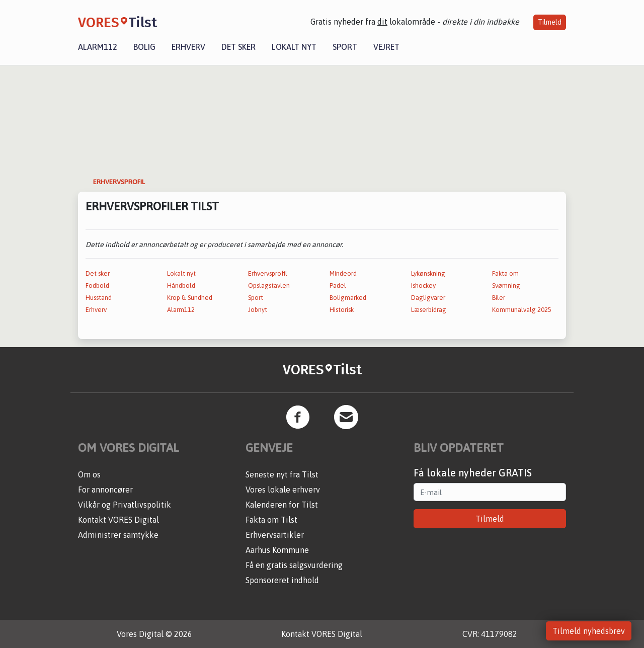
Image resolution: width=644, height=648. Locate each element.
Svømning (506, 286)
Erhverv (188, 47)
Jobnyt (258, 310)
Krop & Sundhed (190, 298)
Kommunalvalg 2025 (522, 310)
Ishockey (423, 286)
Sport (345, 47)
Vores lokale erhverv (283, 490)
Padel (338, 286)
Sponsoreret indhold (282, 580)
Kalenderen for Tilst (282, 505)
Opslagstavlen (269, 286)
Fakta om (505, 273)
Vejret (386, 47)
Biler (499, 298)
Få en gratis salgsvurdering (294, 565)
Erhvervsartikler (275, 535)
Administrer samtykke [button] (118, 535)
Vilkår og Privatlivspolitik (125, 505)
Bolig (144, 47)
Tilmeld (550, 22)
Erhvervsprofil (268, 273)
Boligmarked (348, 298)
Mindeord (343, 273)
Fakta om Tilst (271, 520)
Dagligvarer (428, 298)
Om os (89, 474)
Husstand (99, 298)
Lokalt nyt (294, 47)
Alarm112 (98, 47)
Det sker (238, 47)
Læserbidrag (429, 310)
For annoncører (105, 490)
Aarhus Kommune (277, 550)
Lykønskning (428, 273)
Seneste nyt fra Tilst (282, 474)
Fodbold (97, 286)
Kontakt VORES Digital (118, 520)
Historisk (342, 310)
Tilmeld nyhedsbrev (589, 631)
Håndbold (181, 286)
